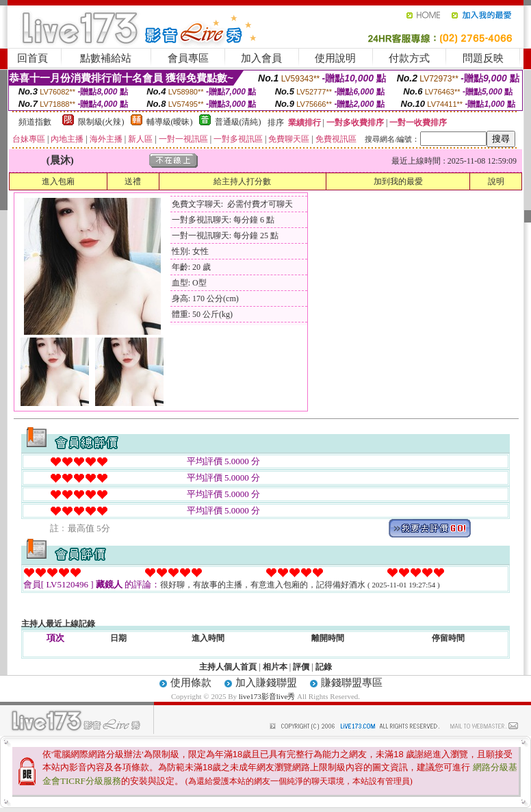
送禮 (133, 181)
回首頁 (33, 58)
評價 (301, 667)
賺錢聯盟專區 (352, 683)
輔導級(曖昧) (170, 122)
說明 (496, 181)
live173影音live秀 (267, 696)
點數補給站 (106, 58)
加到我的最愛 (398, 181)
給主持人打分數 (242, 181)
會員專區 (188, 58)
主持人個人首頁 (228, 667)
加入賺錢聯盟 (266, 683)
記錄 (324, 667)
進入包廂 (58, 181)
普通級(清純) (238, 122)
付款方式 (409, 58)
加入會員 (261, 58)
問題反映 (483, 58)
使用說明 (335, 58)
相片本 (275, 667)
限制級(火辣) (101, 122)
